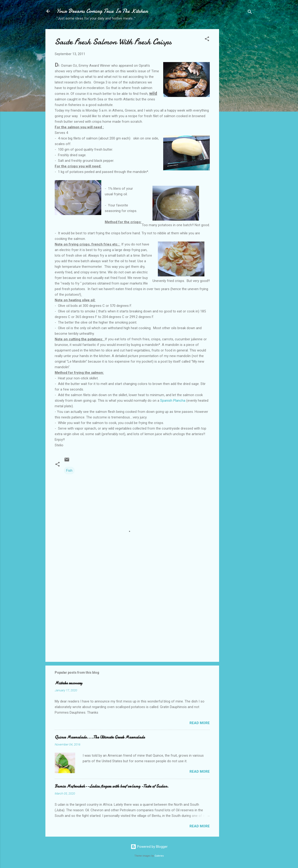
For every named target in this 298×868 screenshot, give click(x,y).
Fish (69, 470)
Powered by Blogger (149, 847)
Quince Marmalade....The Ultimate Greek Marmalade (100, 737)
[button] (207, 40)
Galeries (159, 856)
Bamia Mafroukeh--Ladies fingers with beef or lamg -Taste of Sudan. (112, 786)
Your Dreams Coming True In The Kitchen (102, 11)
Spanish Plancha (173, 401)
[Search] (250, 13)
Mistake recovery (68, 683)
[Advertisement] (238, 103)
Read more (200, 723)
